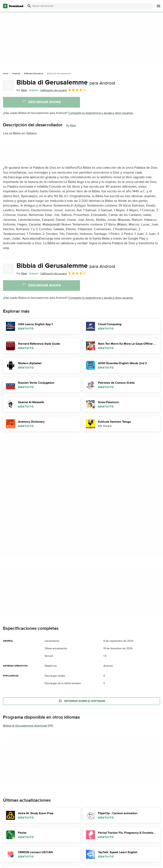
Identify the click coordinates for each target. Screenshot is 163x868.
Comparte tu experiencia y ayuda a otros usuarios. (101, 113)
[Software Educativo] (34, 74)
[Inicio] (6, 74)
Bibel (73, 125)
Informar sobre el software (82, 701)
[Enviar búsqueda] (29, 6)
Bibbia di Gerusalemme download (25, 726)
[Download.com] (13, 6)
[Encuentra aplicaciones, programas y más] (89, 6)
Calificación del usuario (63, 90)
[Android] (16, 74)
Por (22, 90)
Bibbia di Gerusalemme (66, 82)
